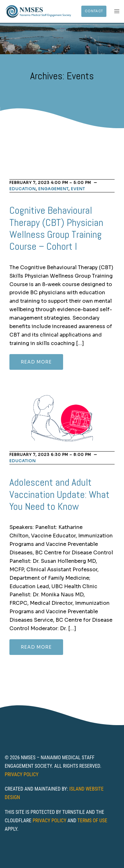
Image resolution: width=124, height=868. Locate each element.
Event (78, 189)
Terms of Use (92, 821)
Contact (94, 11)
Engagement (53, 189)
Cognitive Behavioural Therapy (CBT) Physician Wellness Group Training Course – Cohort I (56, 228)
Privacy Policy (22, 774)
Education (23, 189)
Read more (36, 362)
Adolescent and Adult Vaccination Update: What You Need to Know (59, 494)
